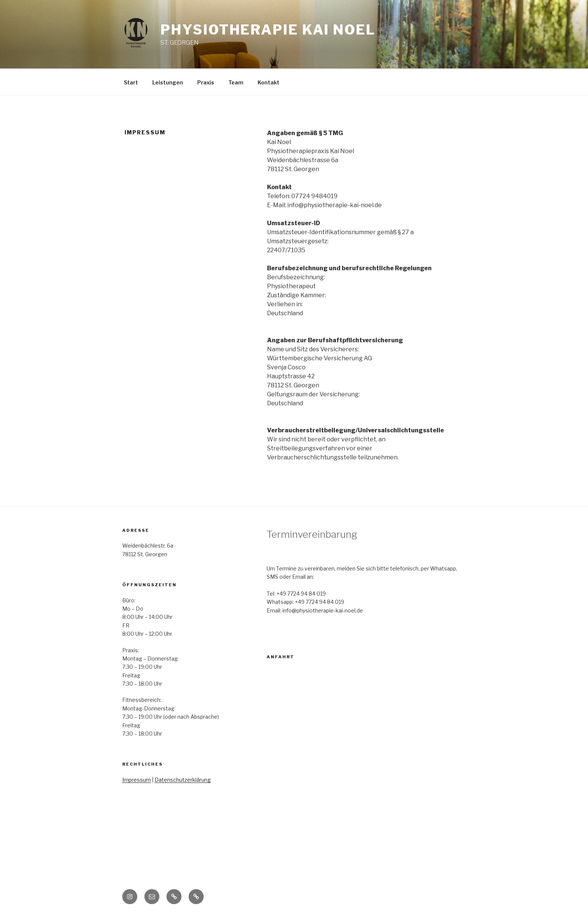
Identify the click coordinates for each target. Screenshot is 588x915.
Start (131, 82)
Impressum (136, 780)
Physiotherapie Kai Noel (268, 30)
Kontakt (268, 82)
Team (236, 82)
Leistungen (168, 82)
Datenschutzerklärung (183, 780)
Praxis (206, 82)
